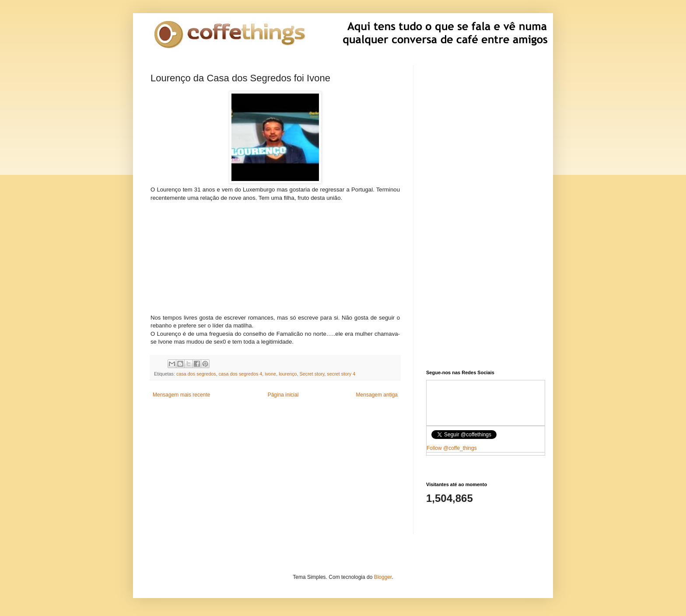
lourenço (288, 374)
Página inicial (283, 395)
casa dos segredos (196, 374)
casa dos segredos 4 (241, 374)
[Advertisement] (275, 257)
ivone (270, 374)
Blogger (383, 577)
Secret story (312, 374)
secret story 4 (341, 374)
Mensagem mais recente (181, 395)
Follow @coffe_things (452, 448)
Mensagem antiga (377, 395)
